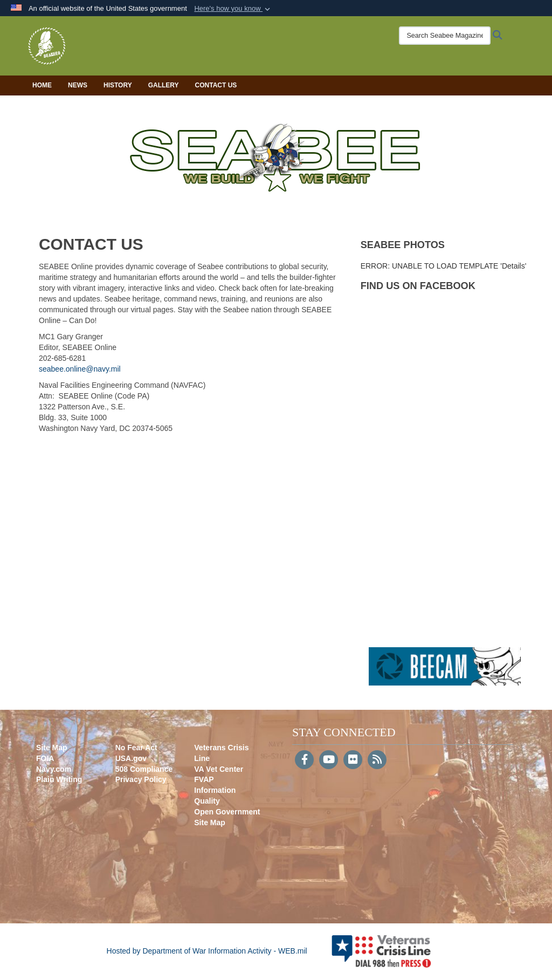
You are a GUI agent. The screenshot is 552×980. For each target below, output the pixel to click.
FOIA (45, 758)
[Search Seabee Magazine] (445, 36)
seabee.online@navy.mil (80, 369)
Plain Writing (59, 779)
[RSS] (377, 760)
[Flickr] (353, 760)
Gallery (164, 85)
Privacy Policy (141, 779)
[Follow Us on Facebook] (304, 760)
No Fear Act (136, 748)
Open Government (227, 812)
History (118, 85)
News (78, 85)
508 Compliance (144, 769)
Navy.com (54, 769)
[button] (233, 9)
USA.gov (131, 758)
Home (42, 85)
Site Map (52, 748)
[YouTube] (329, 760)
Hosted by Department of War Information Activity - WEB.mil (207, 951)
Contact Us (216, 85)
